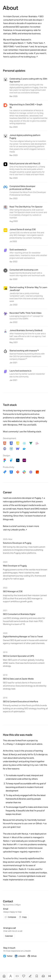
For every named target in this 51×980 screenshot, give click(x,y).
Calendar (9, 936)
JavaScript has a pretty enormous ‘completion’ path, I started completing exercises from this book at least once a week (27, 297)
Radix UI (23, 869)
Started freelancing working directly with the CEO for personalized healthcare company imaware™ (27, 356)
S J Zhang (8, 744)
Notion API (12, 844)
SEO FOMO (9, 47)
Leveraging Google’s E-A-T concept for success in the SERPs (26, 317)
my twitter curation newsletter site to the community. (27, 375)
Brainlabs (33, 16)
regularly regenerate (29, 852)
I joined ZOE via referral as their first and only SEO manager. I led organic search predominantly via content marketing (27, 235)
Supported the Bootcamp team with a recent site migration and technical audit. (27, 274)
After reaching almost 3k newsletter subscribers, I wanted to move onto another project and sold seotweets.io (28, 255)
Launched (14, 374)
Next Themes (10, 876)
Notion (6, 841)
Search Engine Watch (13, 43)
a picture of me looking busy (23, 57)
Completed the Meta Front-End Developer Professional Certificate (28, 194)
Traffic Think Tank (35, 43)
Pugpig (38, 498)
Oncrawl (24, 47)
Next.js (25, 834)
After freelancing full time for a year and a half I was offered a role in (28, 335)
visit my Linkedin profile (14, 530)
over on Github (35, 823)
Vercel (6, 837)
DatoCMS (25, 862)
